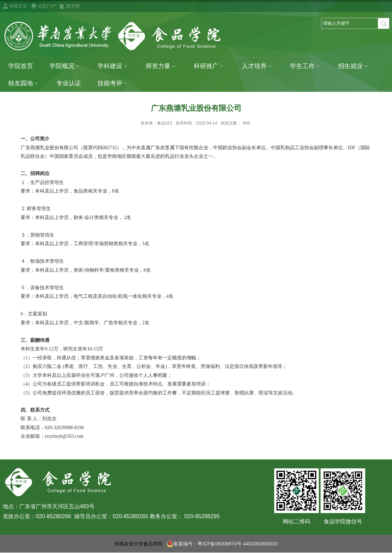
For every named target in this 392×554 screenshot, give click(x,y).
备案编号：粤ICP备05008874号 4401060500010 (222, 544)
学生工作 (306, 66)
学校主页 (18, 6)
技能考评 (113, 83)
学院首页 (21, 66)
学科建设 (113, 66)
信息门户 (47, 6)
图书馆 (73, 6)
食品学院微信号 (343, 522)
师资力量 (161, 66)
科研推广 (210, 66)
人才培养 (258, 66)
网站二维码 (296, 522)
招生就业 (354, 66)
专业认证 (69, 83)
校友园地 (24, 83)
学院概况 (65, 66)
